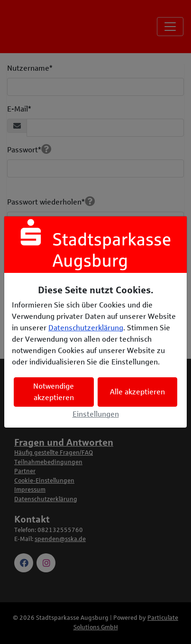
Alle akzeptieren (137, 392)
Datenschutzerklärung (86, 328)
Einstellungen (96, 414)
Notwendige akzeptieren (54, 392)
